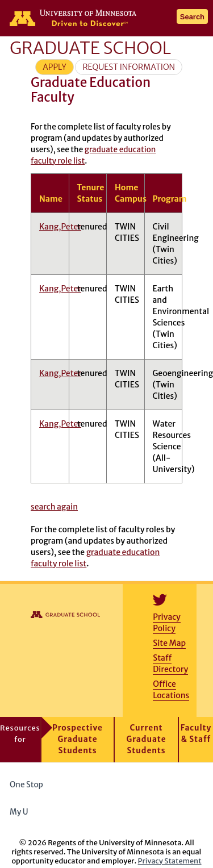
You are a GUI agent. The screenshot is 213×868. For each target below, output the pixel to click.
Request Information (129, 67)
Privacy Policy (166, 623)
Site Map (169, 643)
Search (192, 17)
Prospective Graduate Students (78, 739)
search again (54, 507)
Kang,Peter (60, 227)
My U (23, 812)
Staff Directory (170, 663)
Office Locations (171, 690)
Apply (55, 67)
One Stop (26, 785)
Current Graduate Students (147, 739)
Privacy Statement (170, 861)
